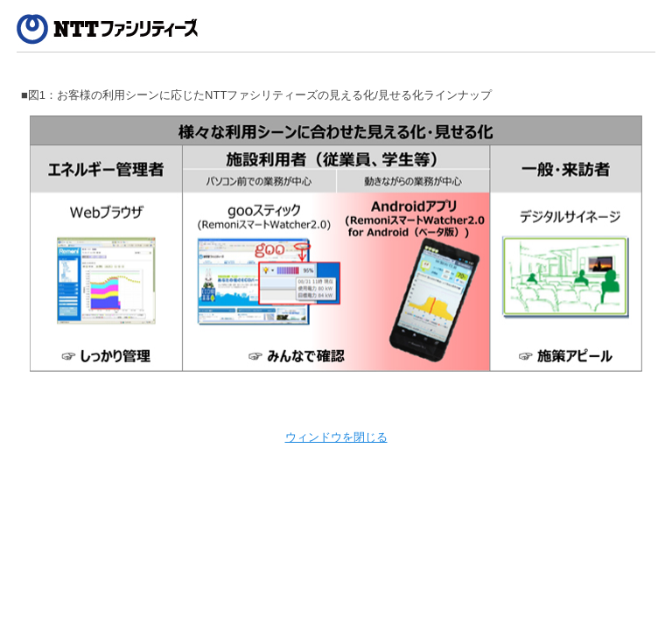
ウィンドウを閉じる (336, 437)
